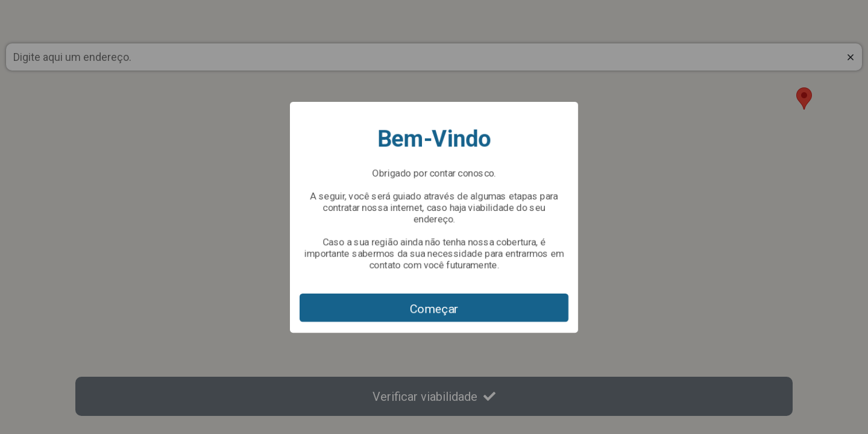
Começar (434, 309)
